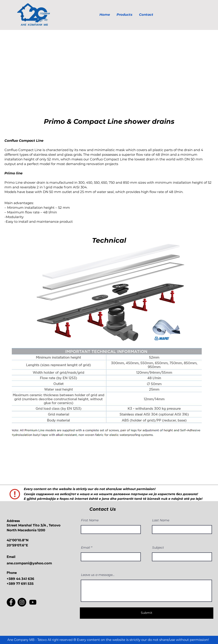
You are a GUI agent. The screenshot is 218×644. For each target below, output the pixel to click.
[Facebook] (11, 602)
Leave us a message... (98, 575)
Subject (158, 547)
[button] (109, 71)
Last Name (161, 520)
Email (86, 547)
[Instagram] (22, 602)
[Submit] (147, 613)
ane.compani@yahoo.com (29, 563)
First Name (90, 520)
